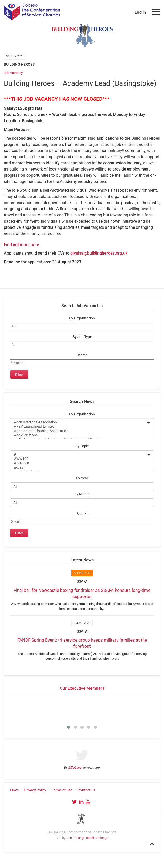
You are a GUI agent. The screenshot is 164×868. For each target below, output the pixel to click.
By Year (82, 478)
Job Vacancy (13, 73)
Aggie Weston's (79, 435)
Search (82, 355)
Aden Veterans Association (79, 422)
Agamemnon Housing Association (79, 431)
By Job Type (82, 337)
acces (79, 467)
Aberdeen (79, 463)
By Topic (82, 446)
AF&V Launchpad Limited (79, 427)
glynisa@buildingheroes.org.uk (99, 253)
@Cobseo (75, 768)
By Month (82, 494)
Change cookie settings (91, 838)
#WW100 (79, 459)
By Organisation (82, 318)
